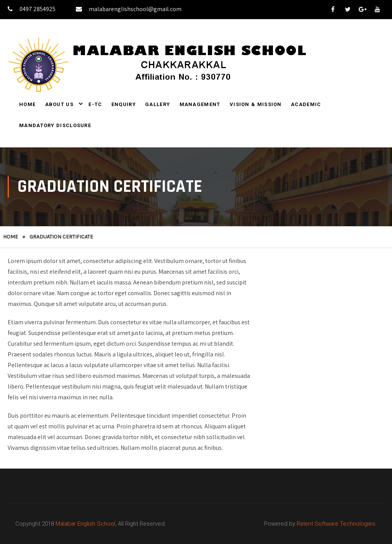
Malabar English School (85, 524)
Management (200, 104)
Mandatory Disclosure (55, 125)
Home (27, 104)
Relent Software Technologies (336, 524)
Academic (306, 104)
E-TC (95, 104)
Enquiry (124, 104)
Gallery (158, 104)
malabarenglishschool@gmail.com (129, 9)
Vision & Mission (256, 104)
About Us (59, 104)
